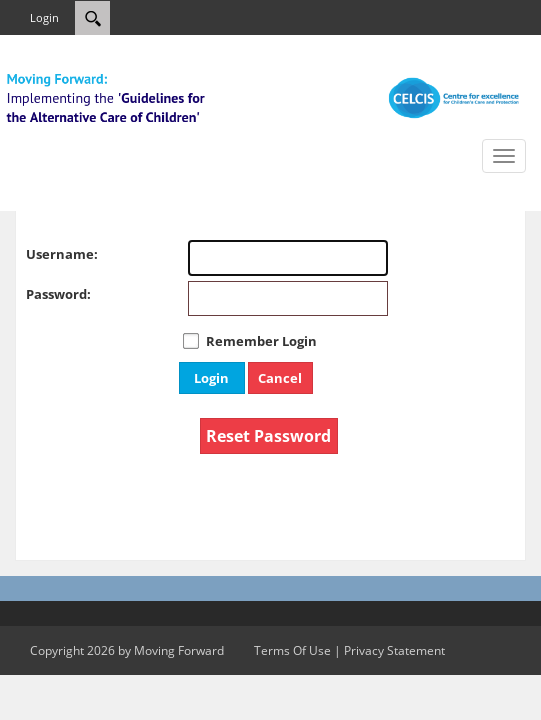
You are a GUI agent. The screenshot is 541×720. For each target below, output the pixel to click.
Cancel (280, 378)
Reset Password (268, 436)
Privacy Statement (394, 650)
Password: (46, 294)
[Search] (92, 18)
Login (44, 17)
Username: (46, 254)
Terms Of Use (292, 650)
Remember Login (261, 341)
